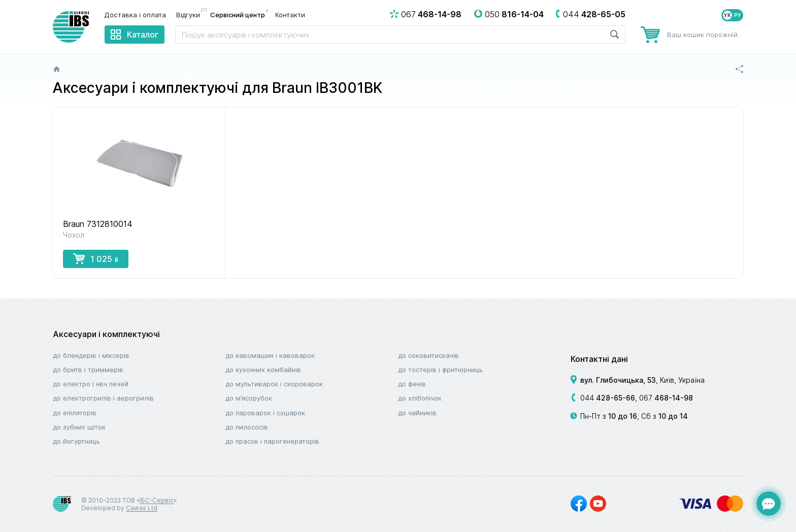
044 (608, 398)
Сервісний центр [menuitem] (238, 15)
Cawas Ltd (142, 508)
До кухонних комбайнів (263, 370)
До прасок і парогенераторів (272, 441)
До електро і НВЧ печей (91, 384)
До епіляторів (75, 413)
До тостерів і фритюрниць (440, 370)
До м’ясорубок (249, 398)
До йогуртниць (76, 441)
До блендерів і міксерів (91, 355)
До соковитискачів (428, 355)
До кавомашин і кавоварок (270, 355)
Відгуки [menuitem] (191, 14)
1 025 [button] (96, 258)
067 (666, 398)
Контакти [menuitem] (290, 15)
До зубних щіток (79, 427)
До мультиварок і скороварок (274, 384)
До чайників (417, 413)
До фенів (412, 384)
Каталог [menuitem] (143, 35)
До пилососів (247, 427)
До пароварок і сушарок (265, 413)
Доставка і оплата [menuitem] (135, 15)
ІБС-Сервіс (157, 500)
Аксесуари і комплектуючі (106, 334)
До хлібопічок (420, 398)
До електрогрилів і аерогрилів (103, 398)
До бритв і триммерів (88, 370)
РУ (738, 15)
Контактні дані (599, 359)
